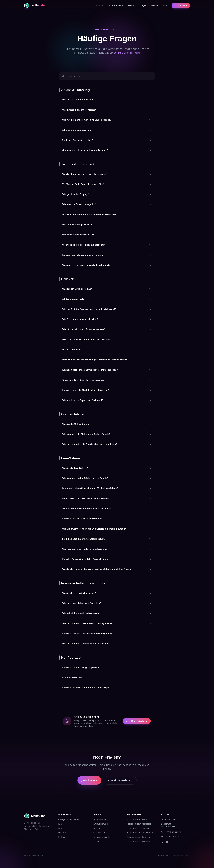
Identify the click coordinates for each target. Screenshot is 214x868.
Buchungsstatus (100, 833)
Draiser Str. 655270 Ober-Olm (169, 825)
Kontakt (96, 841)
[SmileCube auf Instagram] (163, 842)
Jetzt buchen (181, 5)
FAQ (165, 5)
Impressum (163, 856)
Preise (131, 5)
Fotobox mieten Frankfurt (138, 828)
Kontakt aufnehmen (120, 780)
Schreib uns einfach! (127, 53)
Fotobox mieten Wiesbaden (139, 824)
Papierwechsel (99, 828)
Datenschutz (177, 856)
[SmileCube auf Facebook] (167, 842)
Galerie (155, 5)
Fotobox (99, 5)
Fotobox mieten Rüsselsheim (140, 833)
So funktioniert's (116, 5)
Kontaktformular (170, 836)
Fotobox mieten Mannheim (139, 841)
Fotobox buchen (100, 819)
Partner (62, 837)
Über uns (62, 833)
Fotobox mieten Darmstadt (139, 837)
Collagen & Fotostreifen (69, 819)
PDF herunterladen (137, 721)
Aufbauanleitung (100, 824)
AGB (188, 856)
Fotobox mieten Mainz (137, 819)
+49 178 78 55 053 (171, 832)
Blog (60, 828)
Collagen (143, 5)
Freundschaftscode (101, 837)
